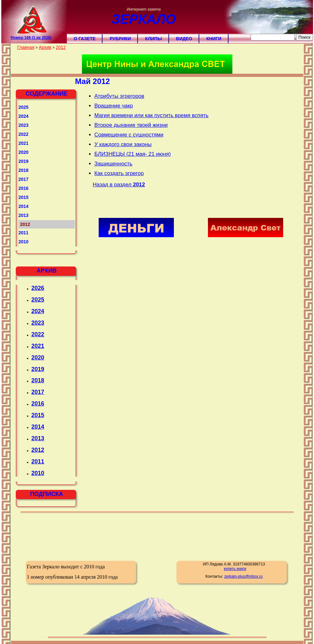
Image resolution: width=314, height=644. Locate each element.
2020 (24, 152)
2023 (24, 125)
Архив (45, 47)
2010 (24, 242)
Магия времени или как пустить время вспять (152, 115)
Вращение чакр (114, 106)
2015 (24, 197)
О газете (85, 39)
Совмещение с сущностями (129, 135)
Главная (26, 47)
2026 (38, 288)
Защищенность (113, 164)
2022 (24, 134)
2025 (24, 107)
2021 (24, 143)
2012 (61, 47)
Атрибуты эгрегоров (119, 96)
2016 (24, 188)
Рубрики (120, 39)
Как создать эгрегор (119, 173)
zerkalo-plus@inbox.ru (243, 576)
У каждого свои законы (123, 144)
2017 (24, 179)
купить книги (235, 569)
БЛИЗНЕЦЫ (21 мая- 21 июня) (133, 154)
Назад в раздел (119, 185)
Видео (184, 39)
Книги (214, 39)
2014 (24, 206)
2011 (24, 233)
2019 (24, 161)
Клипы (153, 39)
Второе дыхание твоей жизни (131, 125)
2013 (24, 215)
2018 (24, 170)
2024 (24, 116)
